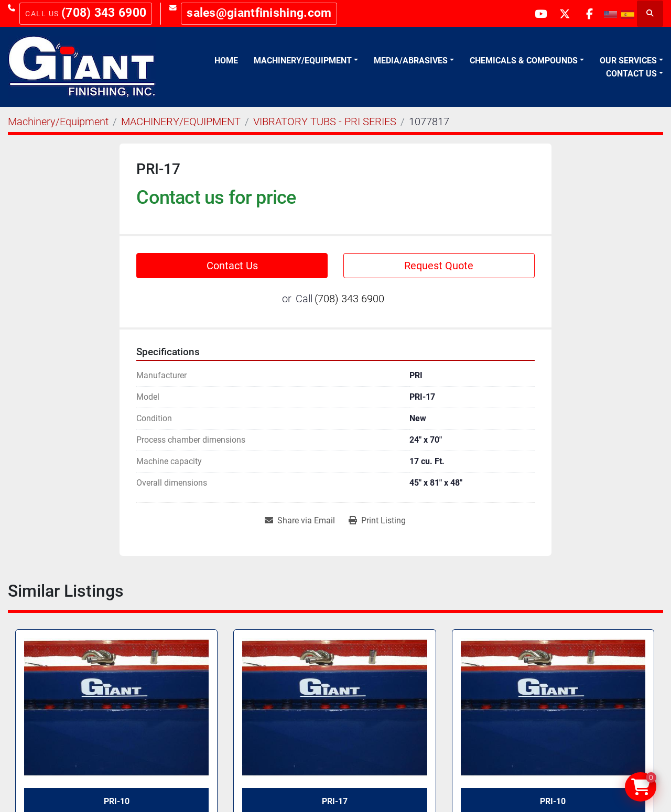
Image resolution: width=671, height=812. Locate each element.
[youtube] (535, 14)
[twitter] (561, 14)
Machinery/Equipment (303, 61)
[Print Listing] (377, 521)
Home (226, 61)
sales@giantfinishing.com (259, 13)
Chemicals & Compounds (524, 61)
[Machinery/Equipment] (58, 122)
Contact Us (631, 74)
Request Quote (439, 266)
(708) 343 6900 (104, 13)
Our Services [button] (628, 61)
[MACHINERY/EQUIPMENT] (181, 122)
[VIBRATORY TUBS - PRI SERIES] (325, 122)
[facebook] (588, 14)
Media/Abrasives (411, 61)
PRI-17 (335, 801)
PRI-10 (553, 801)
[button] (306, 61)
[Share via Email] (300, 521)
